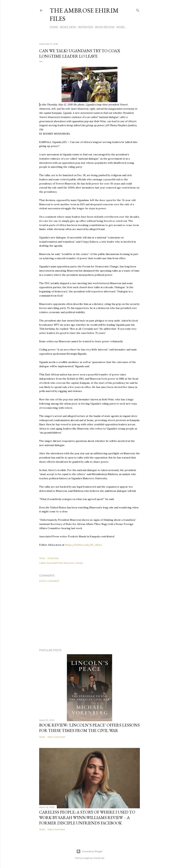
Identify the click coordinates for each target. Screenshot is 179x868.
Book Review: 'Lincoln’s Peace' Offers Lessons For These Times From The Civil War (89, 728)
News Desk (68, 27)
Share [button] (42, 558)
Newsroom (69, 563)
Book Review (105, 27)
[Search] (138, 10)
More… (121, 27)
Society (79, 563)
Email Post (53, 558)
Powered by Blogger (89, 851)
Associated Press (55, 563)
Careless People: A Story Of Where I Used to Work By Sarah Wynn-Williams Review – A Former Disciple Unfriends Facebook (87, 817)
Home (54, 27)
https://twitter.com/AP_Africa (83, 545)
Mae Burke (99, 858)
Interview (86, 27)
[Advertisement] (89, 615)
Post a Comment (49, 581)
